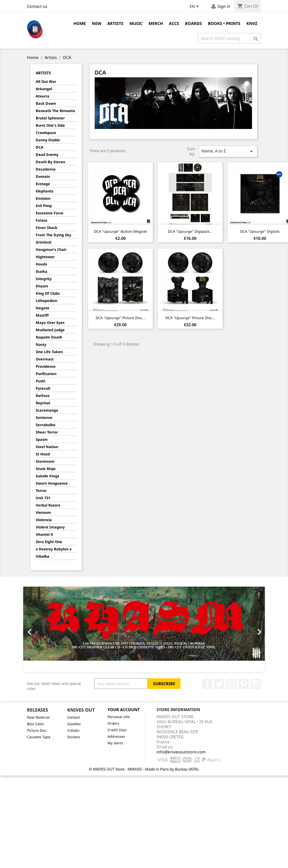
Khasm (42, 286)
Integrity (44, 279)
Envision (43, 198)
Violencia (44, 520)
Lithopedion (46, 301)
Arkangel (44, 89)
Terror (41, 491)
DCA (40, 147)
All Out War (46, 81)
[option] (144, 629)
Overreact (45, 359)
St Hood (43, 454)
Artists (115, 23)
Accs (174, 23)
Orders (113, 723)
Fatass (42, 220)
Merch (156, 23)
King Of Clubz (48, 293)
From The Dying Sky (53, 235)
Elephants (45, 191)
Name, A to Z (228, 151)
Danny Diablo (48, 140)
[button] (41, 629)
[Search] (229, 38)
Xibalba (43, 556)
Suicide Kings (47, 476)
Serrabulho (46, 425)
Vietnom (43, 512)
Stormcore (45, 461)
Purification (46, 374)
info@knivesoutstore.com (181, 752)
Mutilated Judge (50, 330)
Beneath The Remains (55, 111)
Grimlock (44, 242)
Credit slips (117, 730)
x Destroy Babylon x (54, 549)
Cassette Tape (39, 737)
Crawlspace (46, 133)
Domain (43, 176)
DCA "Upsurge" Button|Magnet (120, 231)
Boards (193, 23)
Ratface (43, 396)
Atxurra (43, 96)
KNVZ (252, 23)
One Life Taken (49, 352)
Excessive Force (50, 213)
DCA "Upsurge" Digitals (260, 231)
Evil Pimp (44, 206)
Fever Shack (47, 228)
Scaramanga (47, 410)
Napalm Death (49, 337)
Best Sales (35, 724)
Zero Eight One (49, 542)
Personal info (119, 717)
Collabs (73, 730)
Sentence (44, 418)
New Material (38, 717)
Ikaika (42, 271)
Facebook (207, 684)
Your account (124, 710)
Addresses (116, 736)
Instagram (256, 684)
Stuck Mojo (46, 469)
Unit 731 (43, 498)
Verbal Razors (48, 505)
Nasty (41, 344)
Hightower (45, 257)
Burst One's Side (50, 125)
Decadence (46, 169)
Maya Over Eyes (50, 323)
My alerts (115, 743)
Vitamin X (44, 534)
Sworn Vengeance (52, 483)
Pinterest (243, 684)
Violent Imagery (50, 527)
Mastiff (42, 315)
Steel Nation (47, 447)
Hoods (41, 264)
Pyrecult (43, 388)
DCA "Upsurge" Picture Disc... (120, 318)
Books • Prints (224, 23)
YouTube (231, 684)
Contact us (37, 6)
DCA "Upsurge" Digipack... (190, 231)
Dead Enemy (47, 155)
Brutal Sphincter (50, 118)
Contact (74, 717)
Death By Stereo (50, 162)
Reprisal (43, 403)
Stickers (74, 737)
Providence (46, 366)
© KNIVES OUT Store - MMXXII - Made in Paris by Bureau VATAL (144, 769)
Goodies (74, 724)
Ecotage (43, 184)
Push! (41, 381)
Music (136, 23)
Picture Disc (37, 730)
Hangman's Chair (51, 249)
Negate (43, 308)
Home (80, 23)
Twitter (219, 684)
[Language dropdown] (195, 7)
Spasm (42, 439)
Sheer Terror (47, 432)
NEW (97, 23)
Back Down (46, 103)
